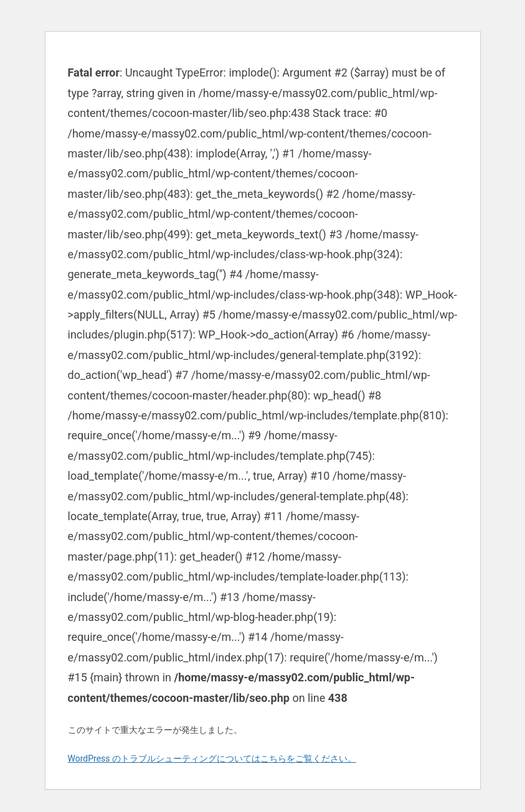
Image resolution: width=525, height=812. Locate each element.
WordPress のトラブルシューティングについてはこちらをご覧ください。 (212, 758)
